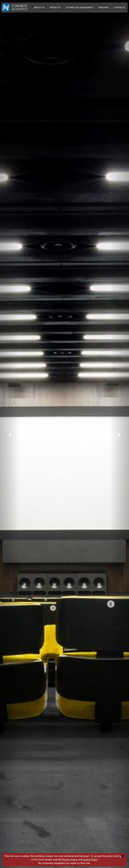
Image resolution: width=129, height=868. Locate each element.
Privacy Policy (70, 860)
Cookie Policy (90, 860)
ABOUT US (39, 7)
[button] (10, 434)
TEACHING (103, 7)
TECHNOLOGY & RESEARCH (79, 7)
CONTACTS (119, 7)
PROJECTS (55, 7)
